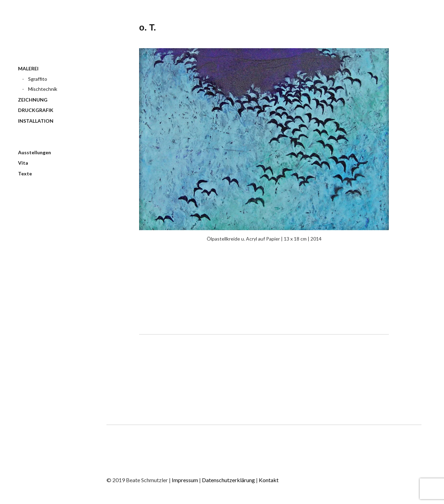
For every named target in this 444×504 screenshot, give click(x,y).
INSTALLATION (36, 121)
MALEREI (28, 68)
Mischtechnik (43, 89)
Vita (23, 163)
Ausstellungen (35, 152)
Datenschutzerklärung (229, 480)
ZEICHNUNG (33, 100)
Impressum (185, 480)
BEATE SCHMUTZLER (49, 38)
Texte (25, 173)
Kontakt (269, 480)
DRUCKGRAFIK (36, 110)
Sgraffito (38, 79)
